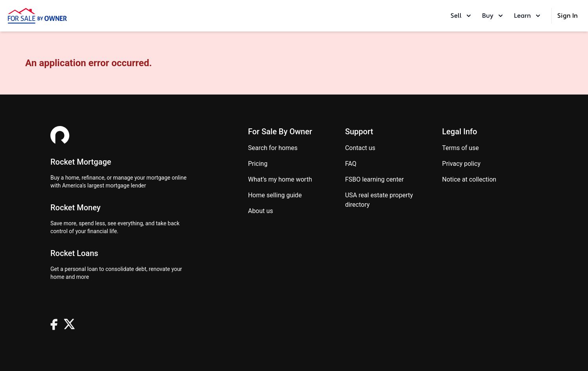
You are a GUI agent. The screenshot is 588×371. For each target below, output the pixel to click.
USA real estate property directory (379, 200)
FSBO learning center (374, 179)
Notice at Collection (469, 179)
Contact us (360, 148)
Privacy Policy (462, 164)
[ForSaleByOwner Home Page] (37, 16)
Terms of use (461, 148)
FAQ (351, 164)
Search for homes (273, 148)
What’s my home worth (280, 179)
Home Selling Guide (275, 195)
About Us (261, 211)
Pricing (258, 164)
